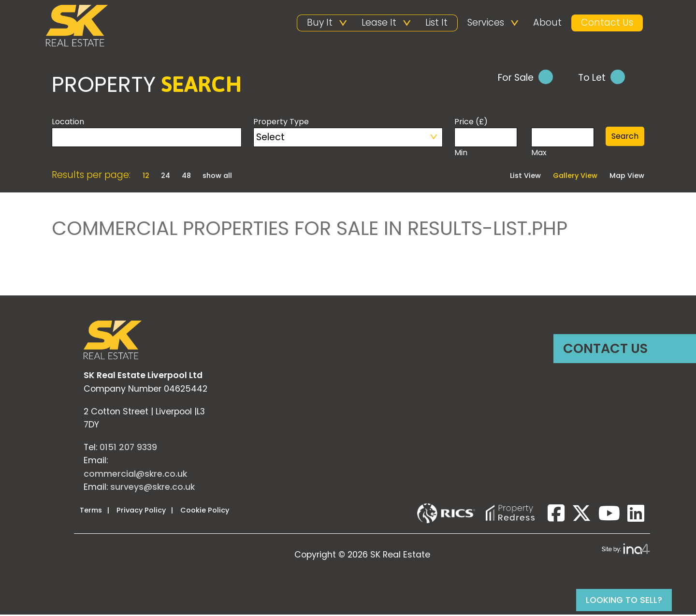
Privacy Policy (141, 511)
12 (147, 176)
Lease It (379, 22)
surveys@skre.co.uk (152, 488)
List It (436, 22)
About (547, 22)
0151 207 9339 (128, 448)
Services (486, 22)
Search (625, 137)
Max (563, 144)
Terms (91, 511)
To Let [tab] (602, 78)
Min (486, 144)
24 (167, 176)
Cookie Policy (205, 511)
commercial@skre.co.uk (135, 475)
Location (68, 123)
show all (217, 176)
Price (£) (471, 123)
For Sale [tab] (525, 78)
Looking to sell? (624, 600)
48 (187, 176)
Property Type (281, 123)
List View (525, 177)
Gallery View (575, 177)
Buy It (320, 22)
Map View (627, 177)
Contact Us (607, 22)
